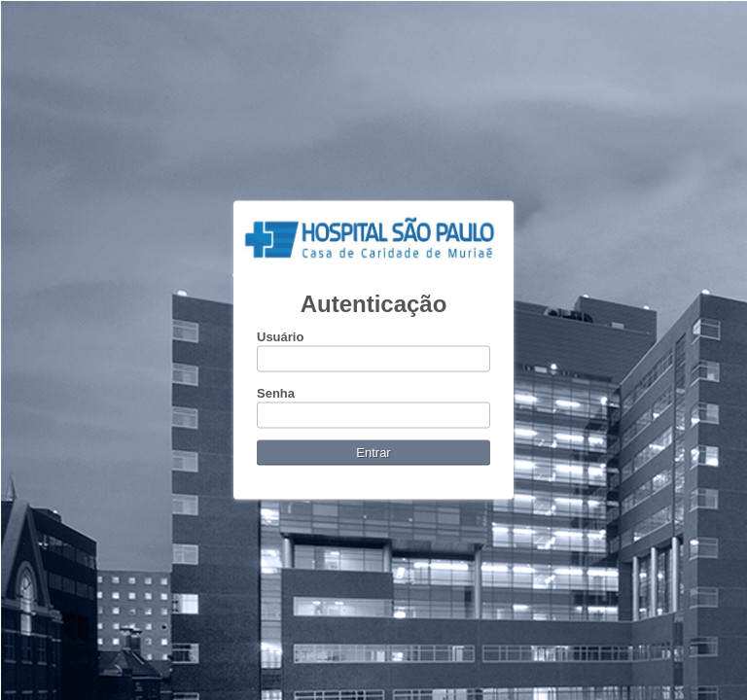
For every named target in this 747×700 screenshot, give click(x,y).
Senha (276, 393)
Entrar (373, 453)
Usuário (280, 337)
